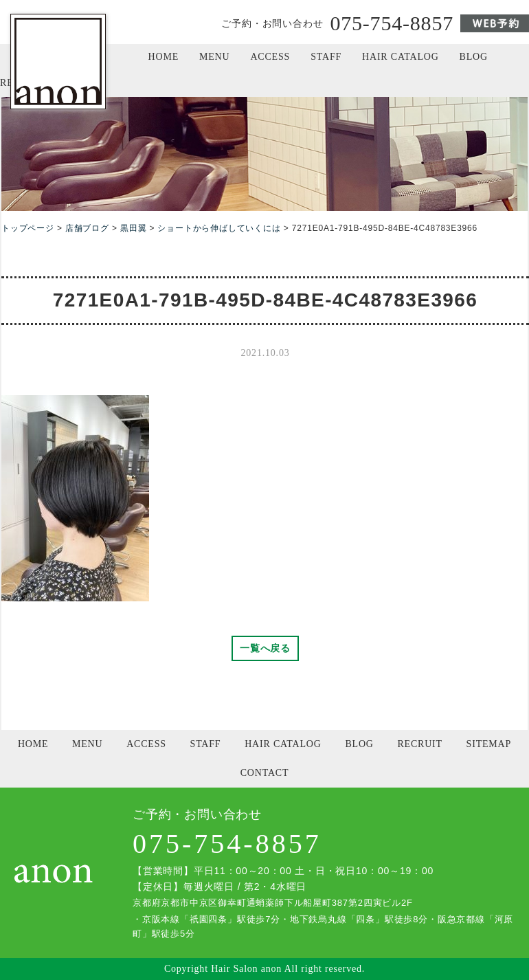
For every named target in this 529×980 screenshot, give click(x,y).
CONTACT (265, 773)
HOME (164, 57)
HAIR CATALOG (401, 57)
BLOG (474, 57)
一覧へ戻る (265, 648)
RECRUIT (420, 744)
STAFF (326, 57)
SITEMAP (489, 744)
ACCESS (270, 57)
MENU (214, 57)
